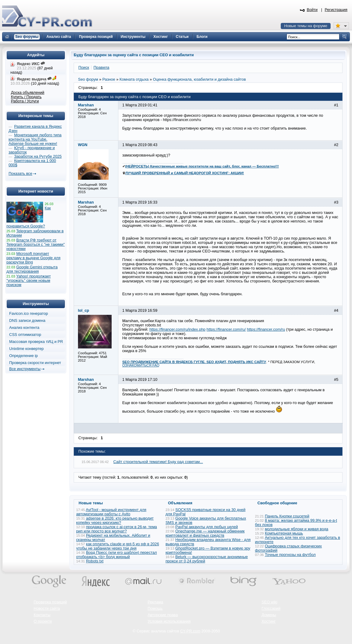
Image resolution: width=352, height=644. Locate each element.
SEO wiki (269, 602)
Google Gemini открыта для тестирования (32, 269)
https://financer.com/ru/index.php (177, 329)
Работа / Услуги (25, 101)
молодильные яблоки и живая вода (296, 529)
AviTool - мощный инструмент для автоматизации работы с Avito (111, 512)
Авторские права (163, 615)
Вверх (315, 623)
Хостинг (269, 621)
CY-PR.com (190, 631)
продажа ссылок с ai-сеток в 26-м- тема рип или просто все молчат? (117, 529)
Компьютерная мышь (284, 533)
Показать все (20, 174)
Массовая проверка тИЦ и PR (36, 342)
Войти (312, 10)
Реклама (156, 602)
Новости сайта (47, 609)
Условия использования (169, 621)
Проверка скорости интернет (35, 363)
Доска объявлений (28, 93)
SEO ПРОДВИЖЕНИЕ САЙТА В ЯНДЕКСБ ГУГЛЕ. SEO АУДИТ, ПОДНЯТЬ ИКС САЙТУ (194, 362)
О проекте (43, 621)
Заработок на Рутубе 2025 (38, 156)
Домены (269, 615)
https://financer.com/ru (266, 329)
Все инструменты (25, 369)
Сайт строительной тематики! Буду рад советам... (158, 462)
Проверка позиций (50, 602)
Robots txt (95, 561)
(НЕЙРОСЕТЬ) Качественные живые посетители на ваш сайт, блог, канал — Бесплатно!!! (202, 166)
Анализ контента (24, 328)
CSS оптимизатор (25, 335)
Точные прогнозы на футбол (290, 555)
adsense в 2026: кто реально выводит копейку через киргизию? (115, 521)
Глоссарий (271, 609)
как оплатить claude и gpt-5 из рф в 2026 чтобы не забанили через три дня (118, 546)
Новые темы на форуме (306, 26)
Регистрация (336, 10)
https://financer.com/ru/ (226, 329)
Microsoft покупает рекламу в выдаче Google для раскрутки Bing (33, 258)
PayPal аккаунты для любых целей (207, 527)
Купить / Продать (26, 97)
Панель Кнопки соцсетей (287, 516)
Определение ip (24, 356)
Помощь (155, 609)
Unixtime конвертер (26, 349)
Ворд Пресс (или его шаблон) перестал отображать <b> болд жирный (117, 555)
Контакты (42, 615)
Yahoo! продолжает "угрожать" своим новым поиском (29, 281)
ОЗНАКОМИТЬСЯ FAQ (141, 365)
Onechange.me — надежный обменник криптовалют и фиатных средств (205, 533)
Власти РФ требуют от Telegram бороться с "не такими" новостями (36, 245)
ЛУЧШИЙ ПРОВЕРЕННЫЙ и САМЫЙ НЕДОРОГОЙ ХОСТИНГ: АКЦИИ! (185, 173)
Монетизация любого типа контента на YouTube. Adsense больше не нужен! (35, 139)
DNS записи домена (27, 321)
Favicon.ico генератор (29, 314)
